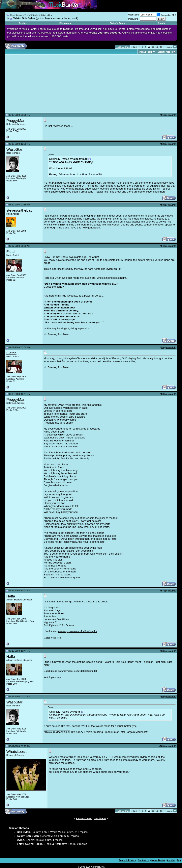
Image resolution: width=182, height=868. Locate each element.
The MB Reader (31, 15)
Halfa (11, 596)
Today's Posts (117, 23)
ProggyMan (16, 121)
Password (133, 19)
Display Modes (165, 52)
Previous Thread (84, 818)
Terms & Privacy (127, 860)
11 (153, 47)
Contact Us (144, 860)
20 (161, 47)
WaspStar (14, 149)
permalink (170, 115)
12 (157, 47)
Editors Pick (47, 15)
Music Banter (16, 15)
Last (169, 47)
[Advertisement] (40, 84)
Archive (171, 860)
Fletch (11, 252)
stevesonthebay (19, 210)
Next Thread (100, 818)
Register (23, 23)
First (134, 47)
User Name (134, 15)
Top (179, 860)
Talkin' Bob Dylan (28, 836)
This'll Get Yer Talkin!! (31, 844)
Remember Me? (167, 15)
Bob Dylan (23, 832)
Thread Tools (145, 52)
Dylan (20, 840)
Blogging (64, 23)
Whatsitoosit (16, 752)
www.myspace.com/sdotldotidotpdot (77, 631)
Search (161, 23)
